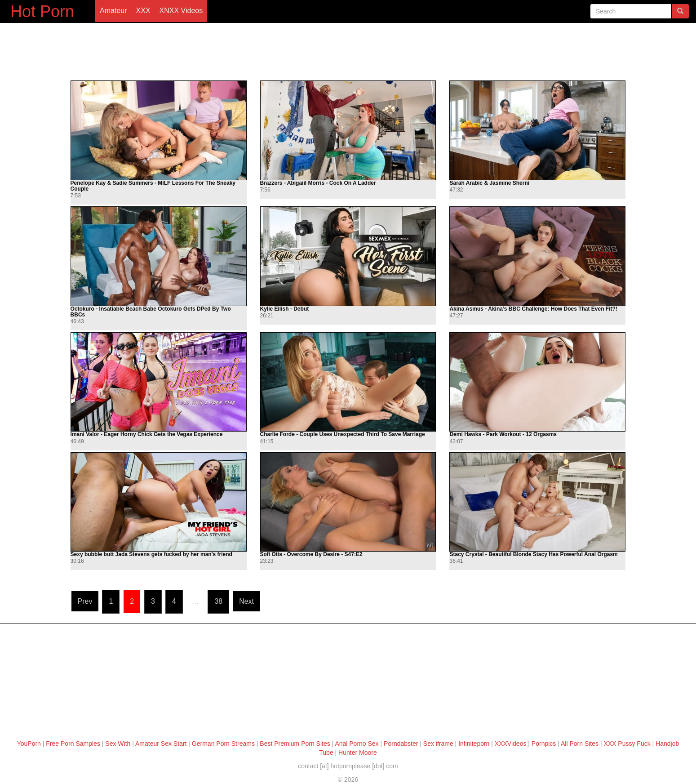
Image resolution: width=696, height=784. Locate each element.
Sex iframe (438, 744)
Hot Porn (42, 11)
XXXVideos (511, 744)
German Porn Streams (223, 744)
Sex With (118, 744)
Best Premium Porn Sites (295, 744)
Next (246, 601)
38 (218, 601)
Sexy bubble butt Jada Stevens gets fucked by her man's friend (151, 555)
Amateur (113, 11)
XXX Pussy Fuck (627, 744)
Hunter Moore (358, 753)
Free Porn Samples (73, 744)
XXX (143, 11)
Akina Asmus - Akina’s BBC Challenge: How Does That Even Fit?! (533, 309)
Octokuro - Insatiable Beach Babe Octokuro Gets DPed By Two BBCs (151, 312)
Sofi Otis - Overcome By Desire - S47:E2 (311, 555)
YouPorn (29, 744)
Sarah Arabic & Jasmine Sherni (489, 183)
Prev (85, 601)
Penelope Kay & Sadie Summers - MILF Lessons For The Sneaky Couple (153, 186)
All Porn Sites (580, 744)
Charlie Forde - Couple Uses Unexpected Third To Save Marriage (343, 434)
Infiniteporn (474, 744)
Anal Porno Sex (357, 744)
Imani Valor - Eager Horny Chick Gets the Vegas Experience (147, 434)
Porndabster (401, 744)
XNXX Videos (181, 11)
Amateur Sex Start (161, 744)
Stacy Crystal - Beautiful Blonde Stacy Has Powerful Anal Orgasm (533, 555)
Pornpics (544, 744)
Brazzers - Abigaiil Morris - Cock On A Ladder (318, 183)
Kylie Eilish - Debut (285, 309)
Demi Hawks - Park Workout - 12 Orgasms (503, 434)
